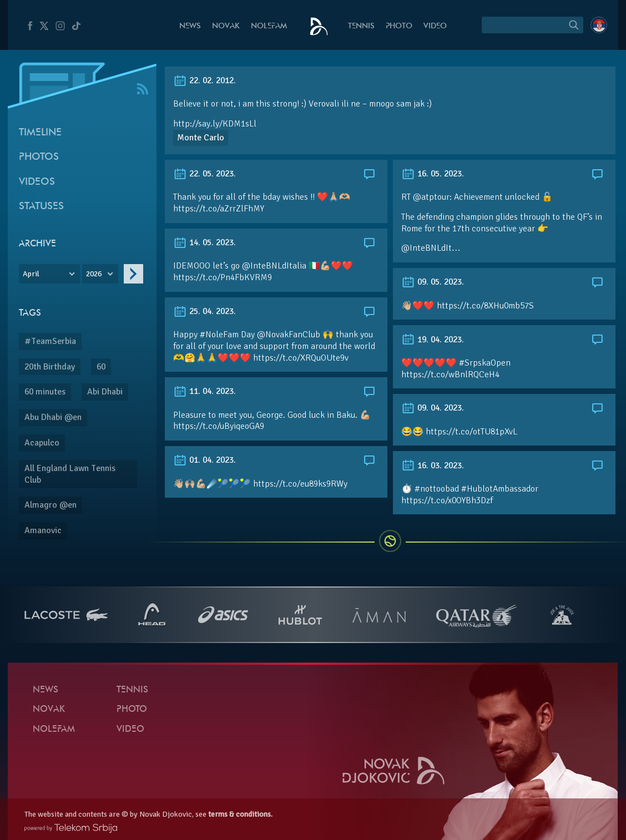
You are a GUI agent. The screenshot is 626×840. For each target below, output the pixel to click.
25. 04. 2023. (205, 311)
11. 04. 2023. (205, 391)
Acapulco (42, 443)
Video (435, 26)
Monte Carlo (201, 138)
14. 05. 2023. (205, 242)
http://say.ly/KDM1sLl (215, 124)
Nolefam (269, 26)
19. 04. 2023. (433, 340)
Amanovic (43, 530)
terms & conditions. (240, 814)
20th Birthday (50, 367)
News (190, 26)
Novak (226, 26)
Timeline (40, 133)
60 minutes (45, 392)
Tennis (361, 26)
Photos (39, 157)
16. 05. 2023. (433, 174)
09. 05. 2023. (433, 282)
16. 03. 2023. (433, 465)
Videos (37, 182)
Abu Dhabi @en (53, 417)
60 (101, 367)
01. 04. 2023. (205, 460)
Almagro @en (51, 505)
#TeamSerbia (50, 341)
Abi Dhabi (105, 392)
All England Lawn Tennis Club (70, 474)
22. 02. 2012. (205, 80)
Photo (399, 26)
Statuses (41, 207)
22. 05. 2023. (205, 174)
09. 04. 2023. (433, 408)
